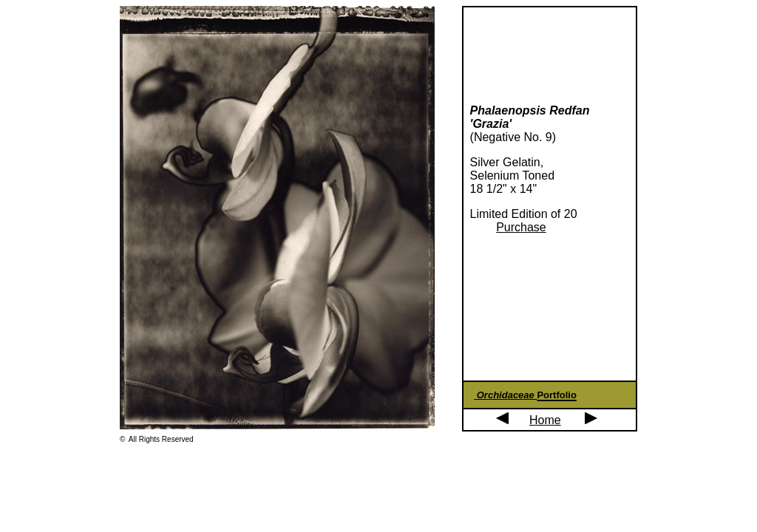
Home (545, 420)
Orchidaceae (505, 395)
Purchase (521, 227)
